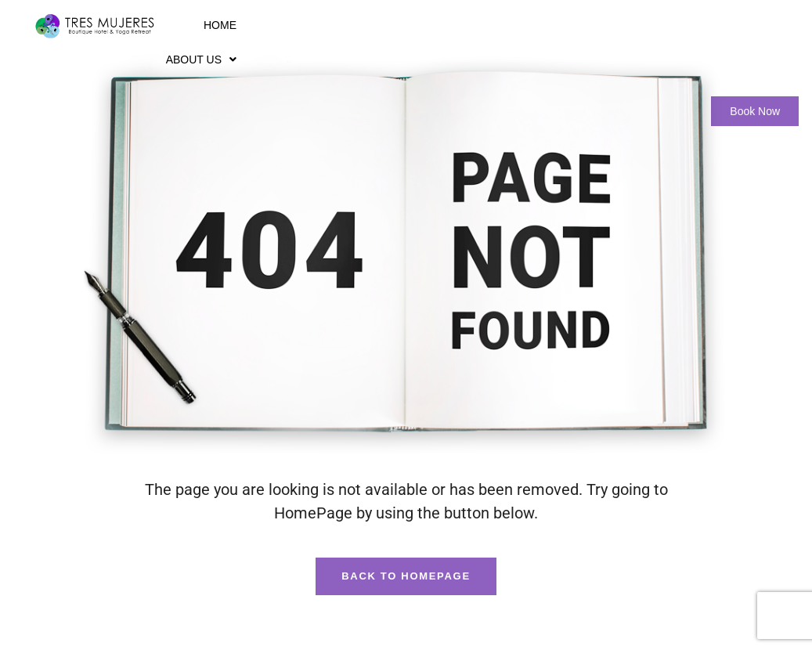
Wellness (490, 25)
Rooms (401, 25)
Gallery (576, 25)
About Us (314, 25)
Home (239, 25)
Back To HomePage (406, 576)
